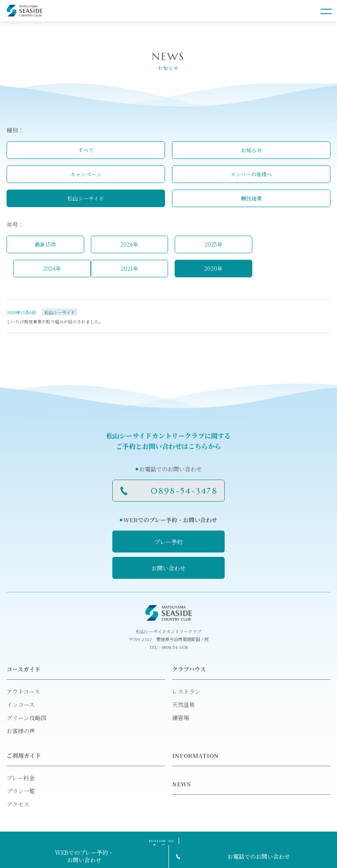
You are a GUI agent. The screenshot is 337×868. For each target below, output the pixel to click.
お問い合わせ (168, 568)
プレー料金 (21, 778)
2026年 (129, 244)
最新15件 (45, 244)
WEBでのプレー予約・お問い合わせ (84, 856)
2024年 (52, 268)
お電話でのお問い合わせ (259, 856)
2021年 (129, 268)
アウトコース (23, 691)
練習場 (181, 718)
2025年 (213, 244)
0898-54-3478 (184, 491)
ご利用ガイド (24, 755)
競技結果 (251, 198)
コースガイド (23, 669)
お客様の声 (21, 731)
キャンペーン (86, 174)
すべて (86, 150)
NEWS (181, 784)
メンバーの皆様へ (251, 174)
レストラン (186, 691)
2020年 (213, 268)
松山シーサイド (86, 198)
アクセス (18, 804)
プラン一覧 (21, 791)
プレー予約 (168, 542)
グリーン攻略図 (27, 718)
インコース (21, 705)
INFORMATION (195, 755)
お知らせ (251, 150)
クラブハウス (189, 669)
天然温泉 (183, 705)
